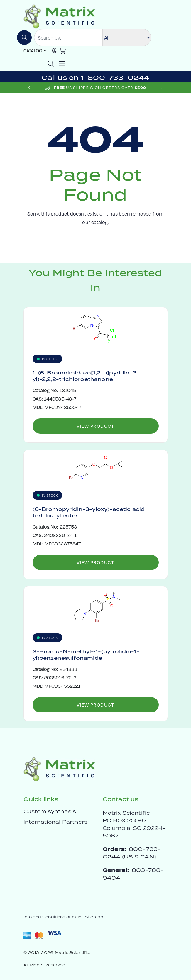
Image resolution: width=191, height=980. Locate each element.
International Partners (56, 822)
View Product (95, 426)
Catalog (33, 51)
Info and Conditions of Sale (52, 917)
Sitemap (94, 917)
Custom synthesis (50, 811)
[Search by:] (68, 37)
